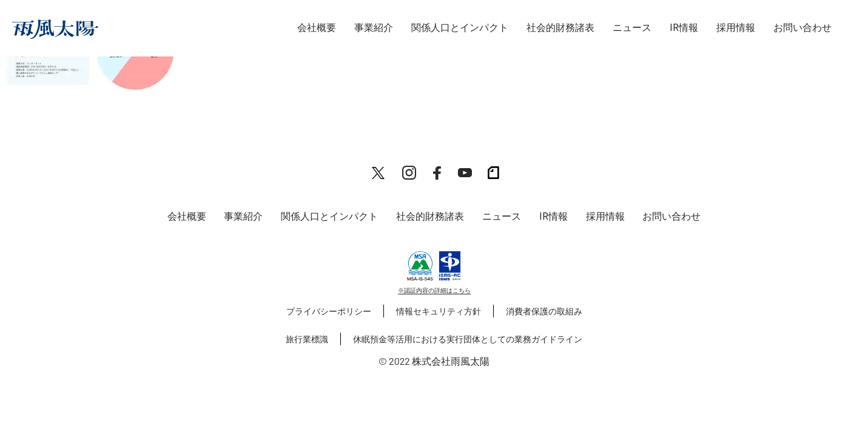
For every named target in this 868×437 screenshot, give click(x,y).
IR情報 (684, 28)
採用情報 (736, 28)
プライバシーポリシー (329, 311)
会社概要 (317, 28)
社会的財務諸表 (560, 28)
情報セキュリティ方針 (439, 311)
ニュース (632, 28)
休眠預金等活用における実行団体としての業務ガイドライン (468, 339)
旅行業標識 (307, 339)
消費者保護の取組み (544, 311)
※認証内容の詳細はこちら (434, 290)
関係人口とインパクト (460, 28)
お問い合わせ (802, 28)
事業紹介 (374, 28)
